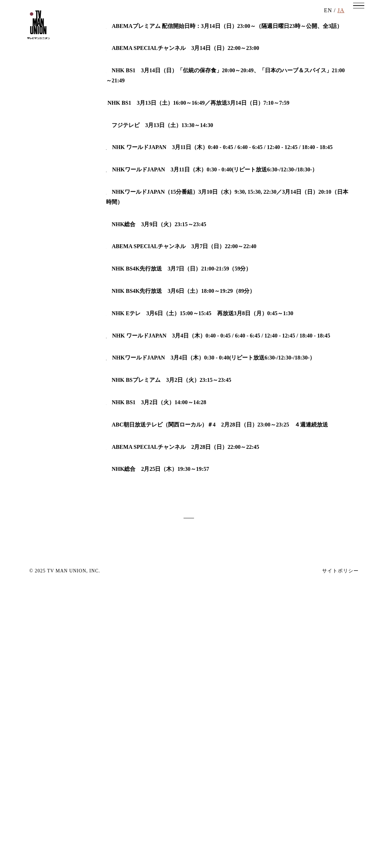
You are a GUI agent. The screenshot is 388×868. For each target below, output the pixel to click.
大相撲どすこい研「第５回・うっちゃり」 (159, 213)
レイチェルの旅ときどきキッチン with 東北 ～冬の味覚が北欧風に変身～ (199, 505)
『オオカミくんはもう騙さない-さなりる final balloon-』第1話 (184, 117)
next (288, 801)
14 (234, 801)
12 (199, 801)
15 (251, 801)
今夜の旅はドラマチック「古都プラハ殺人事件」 (167, 440)
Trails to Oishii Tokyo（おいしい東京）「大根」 (165, 654)
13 (216, 801)
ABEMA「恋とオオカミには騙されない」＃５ (164, 149)
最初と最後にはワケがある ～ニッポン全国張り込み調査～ (181, 676)
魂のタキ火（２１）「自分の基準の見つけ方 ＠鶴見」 (176, 621)
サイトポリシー (340, 863)
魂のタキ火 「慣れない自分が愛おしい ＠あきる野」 (176, 385)
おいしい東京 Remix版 (136, 181)
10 (164, 801)
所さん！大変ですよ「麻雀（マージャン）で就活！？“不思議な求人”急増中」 (204, 741)
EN (328, 21)
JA (341, 21)
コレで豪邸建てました (134, 246)
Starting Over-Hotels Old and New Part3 (155, 353)
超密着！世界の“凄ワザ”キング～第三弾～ (159, 472)
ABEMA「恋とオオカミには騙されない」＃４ (164, 407)
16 (269, 801)
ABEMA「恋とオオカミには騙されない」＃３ (164, 708)
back (100, 801)
